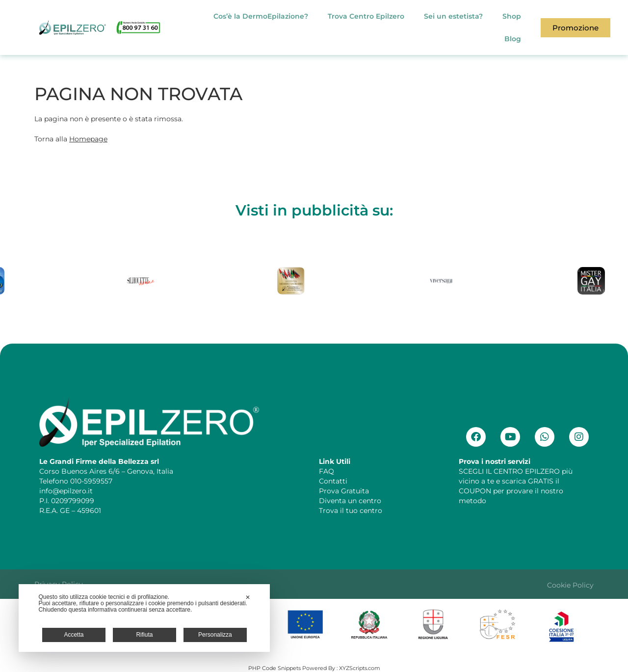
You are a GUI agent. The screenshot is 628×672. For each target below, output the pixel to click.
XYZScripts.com (360, 668)
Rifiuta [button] (144, 635)
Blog (513, 39)
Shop (512, 16)
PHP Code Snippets (275, 668)
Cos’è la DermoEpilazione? (261, 16)
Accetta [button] (74, 635)
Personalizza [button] (215, 635)
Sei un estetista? (453, 16)
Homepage (88, 139)
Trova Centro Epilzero (366, 16)
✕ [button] (248, 597)
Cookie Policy (570, 585)
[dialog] (144, 618)
